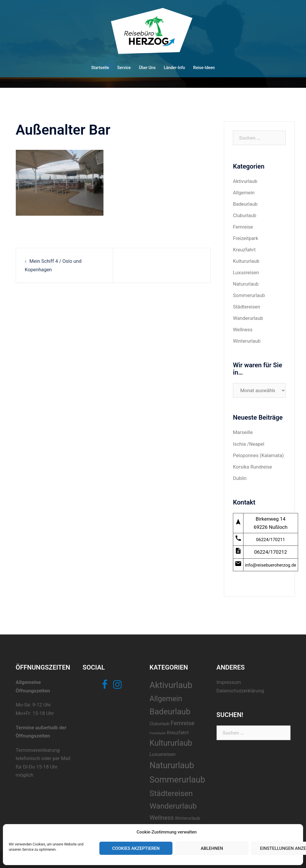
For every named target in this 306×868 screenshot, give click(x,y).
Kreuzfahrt (244, 249)
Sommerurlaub (249, 294)
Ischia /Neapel (249, 442)
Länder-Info (174, 68)
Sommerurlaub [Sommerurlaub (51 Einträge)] (175, 777)
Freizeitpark (246, 238)
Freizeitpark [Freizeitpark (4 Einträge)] (155, 730)
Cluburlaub (245, 215)
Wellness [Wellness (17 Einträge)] (159, 815)
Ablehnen (212, 848)
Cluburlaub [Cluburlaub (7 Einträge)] (157, 721)
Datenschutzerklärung (237, 688)
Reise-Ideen (204, 68)
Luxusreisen (246, 271)
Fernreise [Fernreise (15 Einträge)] (180, 720)
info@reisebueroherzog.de (271, 562)
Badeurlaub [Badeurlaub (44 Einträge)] (168, 709)
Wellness (243, 328)
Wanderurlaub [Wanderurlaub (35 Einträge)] (171, 803)
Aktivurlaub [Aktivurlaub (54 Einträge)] (169, 682)
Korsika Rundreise (253, 464)
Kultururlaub (246, 260)
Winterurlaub (247, 339)
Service (124, 68)
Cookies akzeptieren (136, 848)
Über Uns (147, 68)
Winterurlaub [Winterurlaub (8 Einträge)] (185, 815)
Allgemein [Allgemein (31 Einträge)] (164, 696)
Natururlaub (246, 283)
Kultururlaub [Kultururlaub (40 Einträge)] (169, 740)
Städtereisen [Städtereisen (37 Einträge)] (169, 790)
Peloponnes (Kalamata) (259, 453)
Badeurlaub (246, 204)
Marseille (243, 430)
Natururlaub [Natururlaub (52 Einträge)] (170, 763)
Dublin (240, 475)
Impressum (226, 680)
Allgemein (244, 193)
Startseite (100, 68)
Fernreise (243, 226)
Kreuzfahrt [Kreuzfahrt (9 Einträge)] (176, 730)
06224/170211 (270, 537)
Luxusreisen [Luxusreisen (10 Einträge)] (160, 751)
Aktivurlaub (245, 181)
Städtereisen (247, 305)
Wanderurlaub (248, 317)
